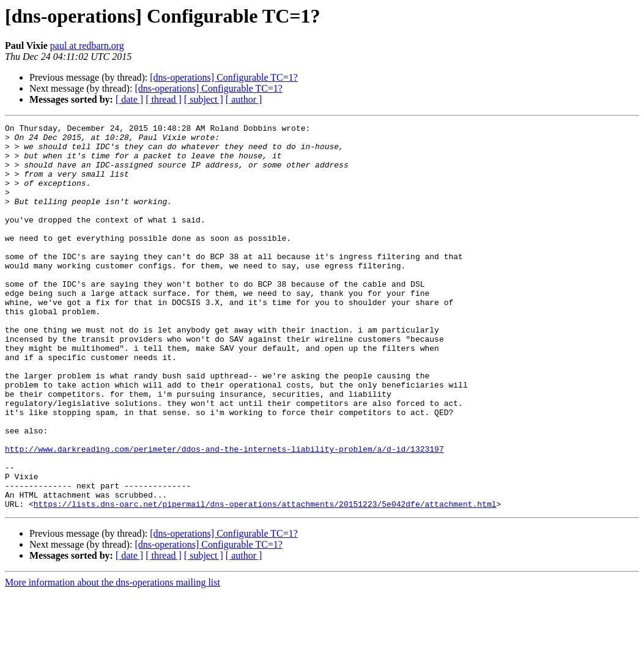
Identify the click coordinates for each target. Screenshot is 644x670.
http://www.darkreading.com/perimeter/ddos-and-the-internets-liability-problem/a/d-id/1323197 (224, 515)
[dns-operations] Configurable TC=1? (224, 77)
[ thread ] (164, 99)
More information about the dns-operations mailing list (113, 659)
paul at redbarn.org (87, 46)
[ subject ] (204, 99)
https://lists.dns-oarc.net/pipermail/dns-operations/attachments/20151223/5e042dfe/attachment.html (265, 581)
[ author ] (244, 99)
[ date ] (129, 99)
